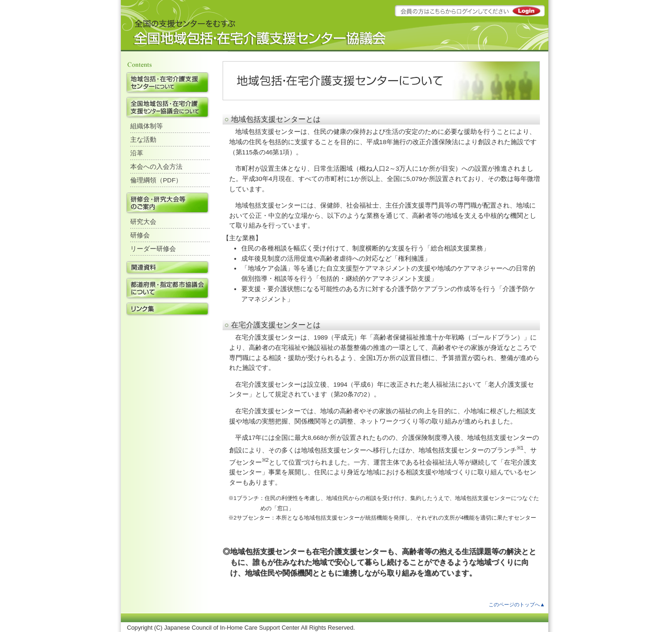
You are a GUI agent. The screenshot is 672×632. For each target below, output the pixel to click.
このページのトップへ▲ (517, 604)
